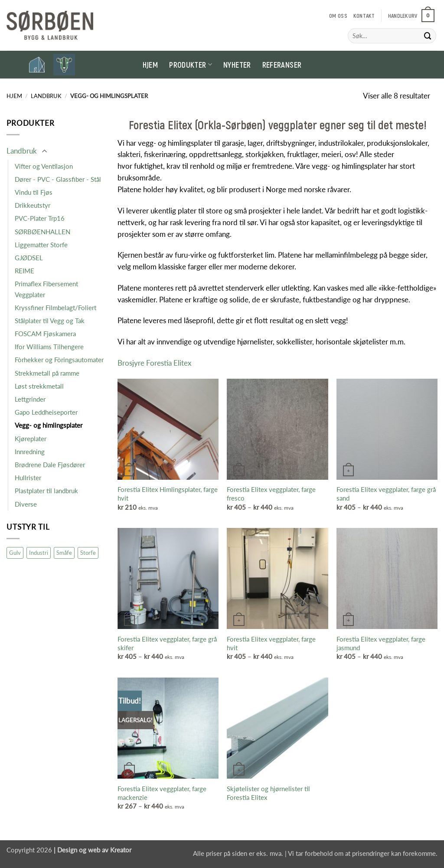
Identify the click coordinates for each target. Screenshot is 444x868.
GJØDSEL (29, 258)
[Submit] (428, 36)
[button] (411, 16)
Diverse (26, 504)
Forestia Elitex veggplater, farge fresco (271, 494)
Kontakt (364, 16)
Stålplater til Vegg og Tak (50, 321)
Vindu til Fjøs (34, 192)
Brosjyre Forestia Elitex (154, 363)
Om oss (338, 16)
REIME (24, 271)
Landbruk (46, 96)
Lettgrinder (30, 399)
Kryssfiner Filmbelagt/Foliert (55, 308)
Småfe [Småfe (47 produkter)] (64, 553)
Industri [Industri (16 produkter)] (39, 553)
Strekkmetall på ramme (47, 373)
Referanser (282, 65)
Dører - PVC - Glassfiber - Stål (58, 179)
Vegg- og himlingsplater (49, 425)
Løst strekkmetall (39, 386)
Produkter (191, 65)
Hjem (150, 65)
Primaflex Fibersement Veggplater (46, 289)
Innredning (30, 452)
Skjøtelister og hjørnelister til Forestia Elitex (268, 793)
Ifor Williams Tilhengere (49, 347)
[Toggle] (44, 152)
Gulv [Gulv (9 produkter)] (15, 553)
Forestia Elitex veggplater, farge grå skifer (167, 643)
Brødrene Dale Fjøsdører (50, 465)
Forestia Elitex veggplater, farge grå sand (386, 494)
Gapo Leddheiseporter (46, 412)
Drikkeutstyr (33, 205)
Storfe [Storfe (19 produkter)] (88, 553)
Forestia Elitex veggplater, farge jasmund (381, 643)
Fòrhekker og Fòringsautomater (59, 360)
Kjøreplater (31, 439)
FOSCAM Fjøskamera (45, 334)
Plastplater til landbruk (46, 491)
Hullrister (28, 478)
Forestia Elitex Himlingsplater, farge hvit (168, 494)
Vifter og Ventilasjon (44, 166)
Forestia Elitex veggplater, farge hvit (271, 643)
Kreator (121, 850)
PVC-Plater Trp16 (40, 218)
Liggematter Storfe (41, 245)
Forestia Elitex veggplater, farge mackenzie (162, 793)
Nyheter (237, 65)
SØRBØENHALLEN (42, 232)
